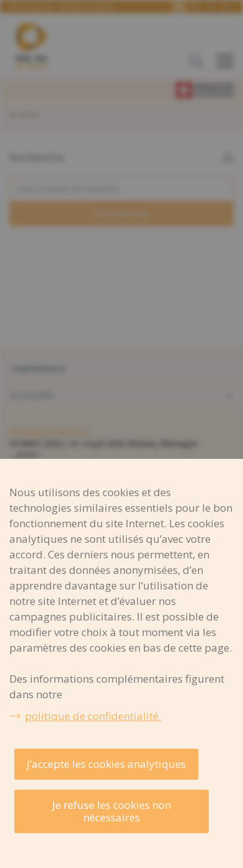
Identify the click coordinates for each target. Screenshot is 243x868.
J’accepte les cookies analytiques (106, 764)
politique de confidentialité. (93, 716)
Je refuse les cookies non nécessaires (112, 811)
